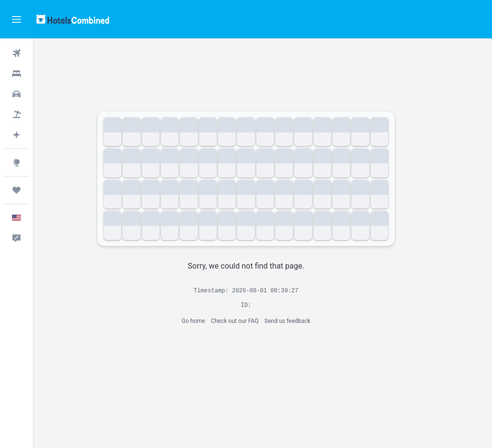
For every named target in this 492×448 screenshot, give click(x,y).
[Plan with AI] (16, 135)
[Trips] (16, 190)
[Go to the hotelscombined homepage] (73, 19)
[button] (16, 19)
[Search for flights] (16, 53)
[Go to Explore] (16, 162)
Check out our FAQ (251, 321)
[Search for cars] (16, 94)
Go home (210, 321)
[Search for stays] (16, 74)
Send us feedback (304, 321)
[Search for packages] (16, 114)
